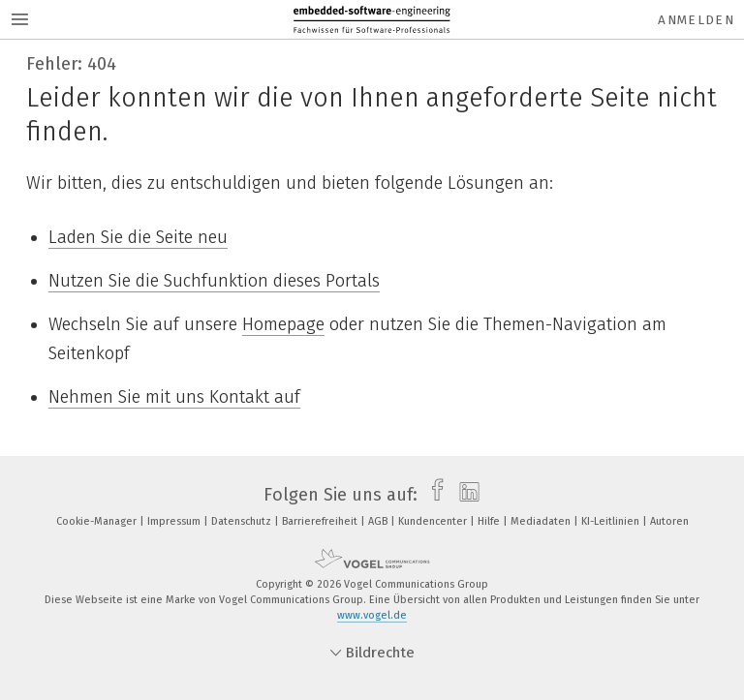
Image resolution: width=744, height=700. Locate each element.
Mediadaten (542, 521)
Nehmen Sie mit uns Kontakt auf (174, 397)
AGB (379, 521)
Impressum (175, 521)
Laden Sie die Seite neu (138, 237)
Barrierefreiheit (321, 521)
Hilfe (490, 521)
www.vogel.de (372, 615)
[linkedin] (465, 495)
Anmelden (696, 20)
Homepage (283, 324)
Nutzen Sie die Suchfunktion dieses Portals (214, 281)
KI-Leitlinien (612, 521)
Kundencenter (434, 521)
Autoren (669, 521)
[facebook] (433, 495)
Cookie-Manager (98, 521)
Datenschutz (243, 521)
